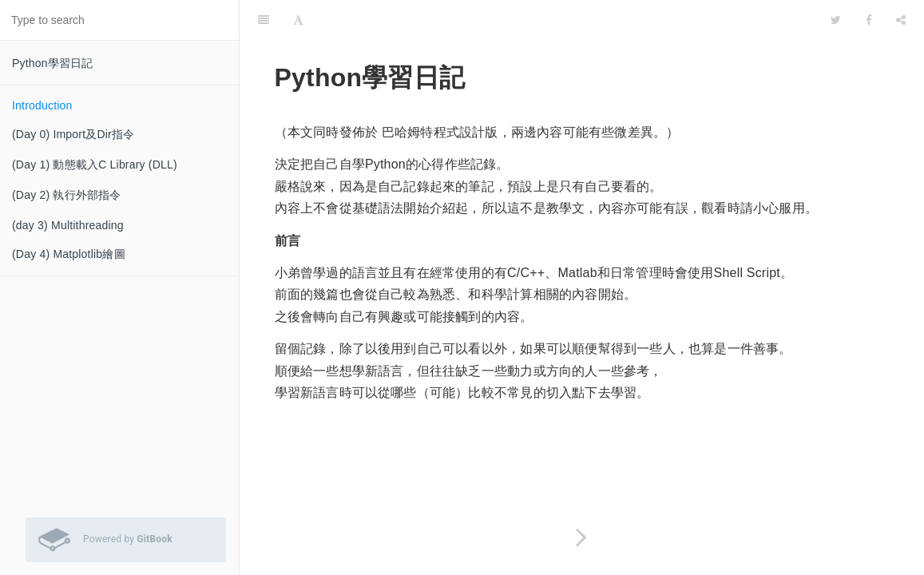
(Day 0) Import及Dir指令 (73, 134)
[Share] (901, 20)
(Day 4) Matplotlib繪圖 (69, 254)
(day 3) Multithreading (68, 225)
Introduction (42, 105)
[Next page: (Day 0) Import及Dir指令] (582, 537)
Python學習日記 (53, 63)
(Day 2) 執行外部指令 (67, 195)
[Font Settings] (298, 20)
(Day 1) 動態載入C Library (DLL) (95, 165)
